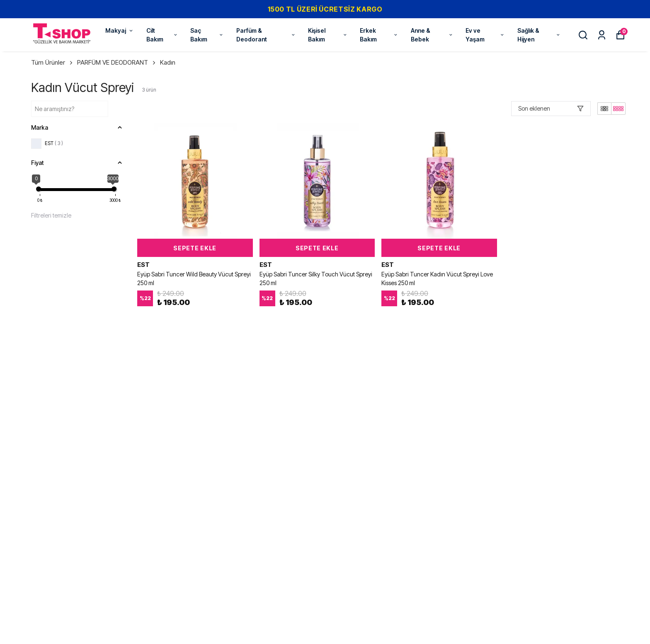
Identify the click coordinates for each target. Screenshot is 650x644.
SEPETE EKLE (195, 248)
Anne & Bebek (432, 35)
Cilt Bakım (162, 35)
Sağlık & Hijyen (539, 35)
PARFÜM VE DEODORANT (117, 62)
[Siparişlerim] (602, 35)
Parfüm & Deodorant (266, 35)
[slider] (39, 189)
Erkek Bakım (379, 35)
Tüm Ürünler (52, 62)
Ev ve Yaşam (485, 35)
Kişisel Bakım (328, 35)
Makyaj (120, 30)
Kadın (168, 62)
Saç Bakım (207, 35)
